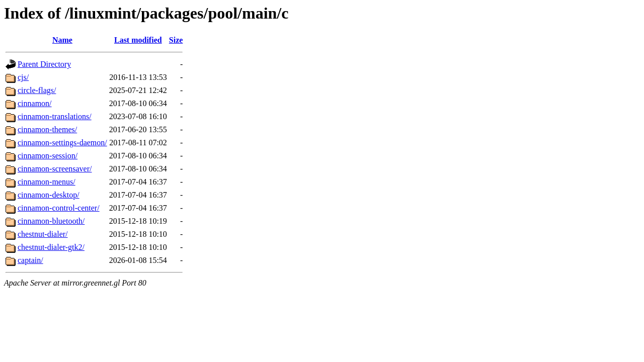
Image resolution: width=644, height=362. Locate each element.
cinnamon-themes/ (47, 129)
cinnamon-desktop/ (49, 195)
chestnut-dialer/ (43, 234)
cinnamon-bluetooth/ (51, 221)
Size (176, 40)
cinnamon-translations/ (55, 116)
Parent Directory (44, 64)
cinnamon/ (35, 103)
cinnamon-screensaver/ (55, 169)
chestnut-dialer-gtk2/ (51, 247)
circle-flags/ (37, 90)
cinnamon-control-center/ (59, 208)
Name (62, 40)
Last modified (138, 40)
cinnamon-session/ (48, 156)
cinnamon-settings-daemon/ (62, 143)
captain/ (30, 260)
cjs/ (23, 77)
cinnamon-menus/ (47, 182)
